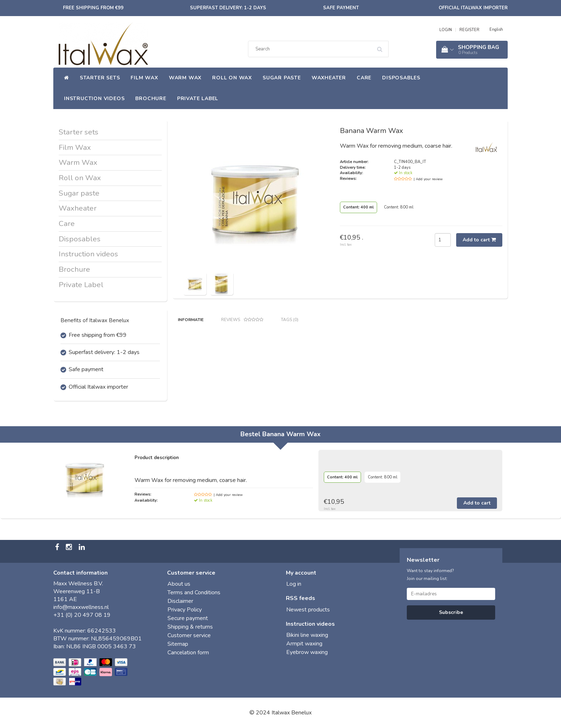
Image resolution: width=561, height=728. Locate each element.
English (496, 29)
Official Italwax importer (473, 8)
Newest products (308, 610)
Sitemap (178, 644)
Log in (294, 584)
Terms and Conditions (194, 592)
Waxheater (329, 78)
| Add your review (428, 179)
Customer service (189, 635)
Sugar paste (282, 78)
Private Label (198, 99)
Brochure (151, 99)
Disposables (401, 78)
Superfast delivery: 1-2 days (228, 8)
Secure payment (188, 618)
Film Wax (144, 78)
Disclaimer (180, 601)
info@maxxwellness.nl (81, 607)
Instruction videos (94, 99)
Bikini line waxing (307, 635)
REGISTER (469, 30)
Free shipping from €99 (93, 8)
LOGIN (446, 30)
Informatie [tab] (191, 320)
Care (364, 78)
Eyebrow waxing (307, 652)
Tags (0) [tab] (290, 320)
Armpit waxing (304, 644)
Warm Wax (185, 78)
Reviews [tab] (242, 320)
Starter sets (100, 78)
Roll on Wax (232, 78)
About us (179, 584)
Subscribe (451, 612)
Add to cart (479, 240)
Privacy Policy (185, 610)
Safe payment (341, 8)
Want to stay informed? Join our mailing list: (430, 575)
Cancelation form (188, 653)
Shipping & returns (190, 627)
